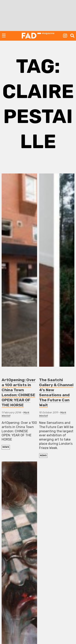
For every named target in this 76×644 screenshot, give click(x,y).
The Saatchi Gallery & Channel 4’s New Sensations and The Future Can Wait (56, 392)
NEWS (6, 447)
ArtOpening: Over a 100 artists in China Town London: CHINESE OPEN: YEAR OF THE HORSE (19, 392)
